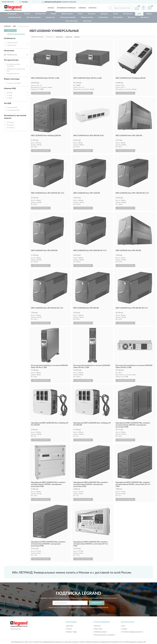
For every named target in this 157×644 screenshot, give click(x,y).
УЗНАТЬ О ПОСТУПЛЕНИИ (41, 93)
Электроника (103, 17)
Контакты (93, 8)
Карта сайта (98, 629)
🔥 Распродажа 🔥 (12, 14)
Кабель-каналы (67, 14)
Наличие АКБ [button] (10, 89)
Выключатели (40, 14)
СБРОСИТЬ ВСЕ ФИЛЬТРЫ (16, 34)
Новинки (82, 8)
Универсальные (12, 55)
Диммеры (104, 14)
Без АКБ (10, 93)
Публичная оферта (101, 632)
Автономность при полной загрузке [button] (15, 117)
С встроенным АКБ (13, 110)
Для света (132, 17)
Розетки (27, 14)
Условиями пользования (96, 607)
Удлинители (50, 17)
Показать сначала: (37, 37)
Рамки (80, 14)
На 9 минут (10, 125)
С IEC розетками (12, 43)
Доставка (70, 626)
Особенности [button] (10, 38)
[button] (143, 8)
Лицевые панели (87, 17)
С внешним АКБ (12, 108)
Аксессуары (87, 21)
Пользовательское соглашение (105, 635)
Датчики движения (34, 17)
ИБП (139, 14)
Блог (124, 626)
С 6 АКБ (9, 98)
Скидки (125, 629)
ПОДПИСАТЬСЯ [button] (97, 603)
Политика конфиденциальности (133, 632)
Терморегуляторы (15, 17)
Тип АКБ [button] (8, 103)
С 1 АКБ (9, 95)
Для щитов (145, 17)
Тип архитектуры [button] (11, 60)
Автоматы (92, 14)
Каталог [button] (51, 8)
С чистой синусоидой (14, 83)
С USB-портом (11, 45)
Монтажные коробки (68, 17)
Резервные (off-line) (13, 74)
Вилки (116, 14)
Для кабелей (118, 17)
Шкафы (149, 14)
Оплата (69, 629)
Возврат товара (72, 632)
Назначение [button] (9, 51)
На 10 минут (11, 128)
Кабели (54, 14)
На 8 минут (10, 122)
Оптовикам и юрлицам (66, 8)
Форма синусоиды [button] (12, 79)
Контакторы (128, 14)
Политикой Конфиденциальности (78, 607)
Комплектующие (72, 21)
